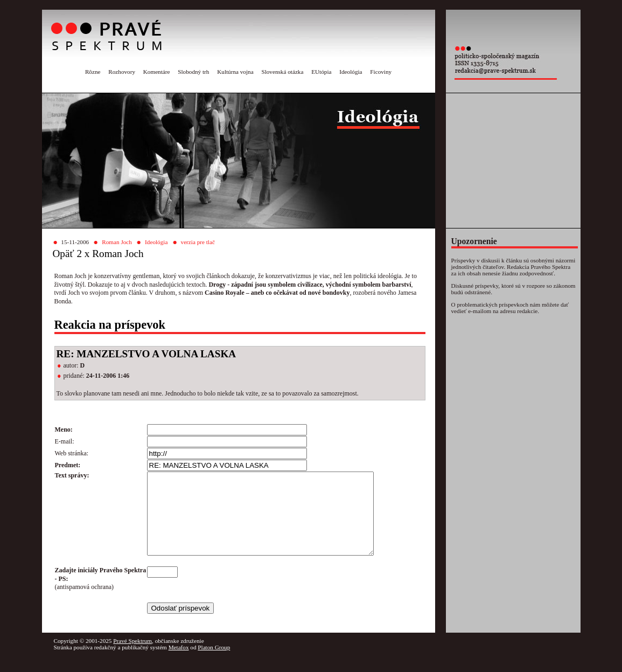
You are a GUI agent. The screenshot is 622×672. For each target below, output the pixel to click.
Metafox (179, 663)
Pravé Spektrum (132, 657)
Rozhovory (122, 72)
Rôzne (93, 72)
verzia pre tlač (198, 242)
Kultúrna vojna (235, 72)
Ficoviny (381, 72)
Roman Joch (117, 242)
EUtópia (321, 72)
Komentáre (157, 72)
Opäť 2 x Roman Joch (98, 254)
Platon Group (214, 663)
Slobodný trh (193, 72)
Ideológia (351, 72)
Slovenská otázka (282, 72)
